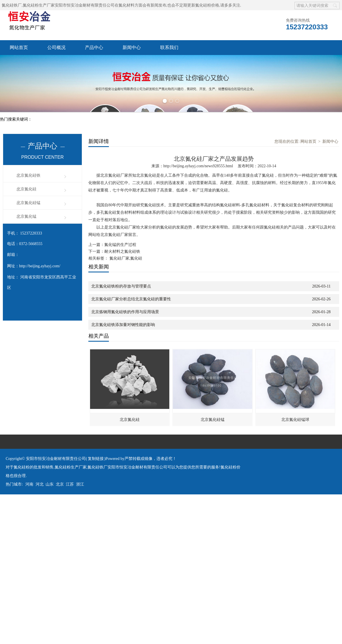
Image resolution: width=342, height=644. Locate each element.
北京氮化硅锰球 (295, 420)
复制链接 (96, 459)
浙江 (80, 484)
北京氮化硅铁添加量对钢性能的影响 (123, 325)
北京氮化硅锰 (28, 203)
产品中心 (94, 47)
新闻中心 (132, 47)
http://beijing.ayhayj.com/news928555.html (198, 166)
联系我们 (169, 47)
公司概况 (56, 47)
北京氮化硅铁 (28, 175)
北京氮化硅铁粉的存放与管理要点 (121, 286)
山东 (50, 484)
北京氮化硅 (27, 189)
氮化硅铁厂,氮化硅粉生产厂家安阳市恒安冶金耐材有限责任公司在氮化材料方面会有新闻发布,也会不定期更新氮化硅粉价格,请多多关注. (121, 5)
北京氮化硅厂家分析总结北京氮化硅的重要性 (131, 299)
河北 (40, 484)
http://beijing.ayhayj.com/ (40, 266)
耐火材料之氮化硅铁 (122, 251)
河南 (29, 484)
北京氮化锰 (27, 216)
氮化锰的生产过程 (120, 245)
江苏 (70, 484)
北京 (60, 484)
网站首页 (19, 47)
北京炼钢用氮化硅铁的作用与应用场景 (125, 312)
